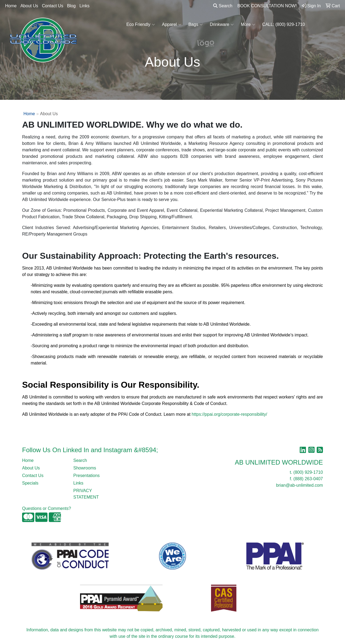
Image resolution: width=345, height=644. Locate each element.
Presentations (87, 476)
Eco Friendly (141, 25)
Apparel (172, 25)
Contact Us (53, 6)
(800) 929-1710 (308, 472)
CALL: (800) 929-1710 (284, 24)
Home (11, 6)
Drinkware (222, 25)
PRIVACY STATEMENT (86, 494)
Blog (71, 6)
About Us (29, 6)
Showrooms (85, 468)
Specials (30, 483)
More (248, 25)
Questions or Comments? (46, 508)
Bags (196, 25)
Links (84, 6)
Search (223, 6)
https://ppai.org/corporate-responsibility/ (229, 414)
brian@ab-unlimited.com (299, 485)
